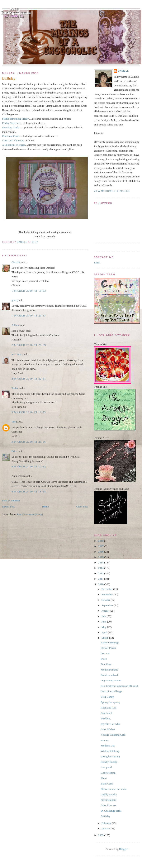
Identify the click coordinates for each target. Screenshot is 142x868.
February (107, 823)
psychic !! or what (110, 724)
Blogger (123, 849)
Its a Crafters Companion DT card (119, 686)
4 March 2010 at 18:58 (29, 492)
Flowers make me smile (114, 789)
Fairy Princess (108, 805)
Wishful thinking (110, 751)
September (108, 605)
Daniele (123, 71)
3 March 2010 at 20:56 (29, 442)
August (106, 611)
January (106, 828)
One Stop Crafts (11, 127)
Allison (15, 325)
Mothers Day (108, 746)
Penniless (106, 664)
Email (97, 263)
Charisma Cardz (11, 136)
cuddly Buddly (109, 794)
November (108, 594)
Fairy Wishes (108, 729)
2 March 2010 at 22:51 (29, 379)
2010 (101, 584)
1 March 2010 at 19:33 (29, 291)
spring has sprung (110, 756)
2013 (101, 568)
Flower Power (108, 648)
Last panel (106, 767)
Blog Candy (107, 697)
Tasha (15, 388)
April (105, 632)
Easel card (106, 713)
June (104, 622)
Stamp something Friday (15, 119)
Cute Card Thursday (13, 140)
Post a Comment (11, 500)
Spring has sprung (110, 702)
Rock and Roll (108, 708)
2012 (101, 573)
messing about (108, 800)
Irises (104, 659)
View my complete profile (112, 191)
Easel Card (107, 784)
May (104, 627)
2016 (101, 552)
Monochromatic (109, 670)
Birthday (105, 816)
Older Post (82, 507)
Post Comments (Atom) (30, 514)
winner (104, 740)
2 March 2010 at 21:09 (29, 345)
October (106, 600)
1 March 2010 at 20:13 (29, 316)
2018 (101, 541)
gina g (15, 300)
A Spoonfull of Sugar (14, 145)
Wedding (106, 718)
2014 (101, 562)
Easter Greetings (110, 642)
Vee (14, 422)
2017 (101, 546)
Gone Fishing (108, 773)
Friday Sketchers (11, 123)
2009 (101, 835)
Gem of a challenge (111, 691)
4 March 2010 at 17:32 (29, 466)
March (105, 638)
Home (46, 507)
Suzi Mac (17, 354)
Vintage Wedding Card (113, 735)
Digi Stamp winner (111, 680)
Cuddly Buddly (109, 762)
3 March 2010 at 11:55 (29, 412)
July (104, 616)
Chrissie (16, 262)
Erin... (15, 451)
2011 (101, 579)
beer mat (105, 653)
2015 (101, 557)
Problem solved (109, 675)
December (107, 589)
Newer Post (8, 507)
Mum (104, 778)
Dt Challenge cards (111, 811)
